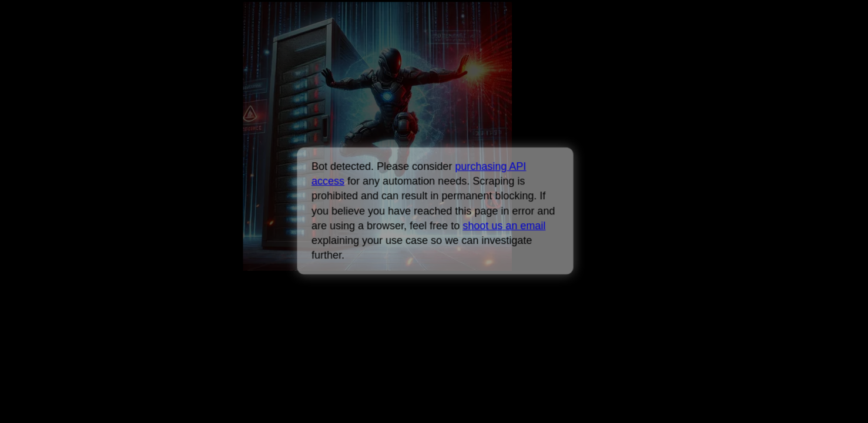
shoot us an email (504, 226)
